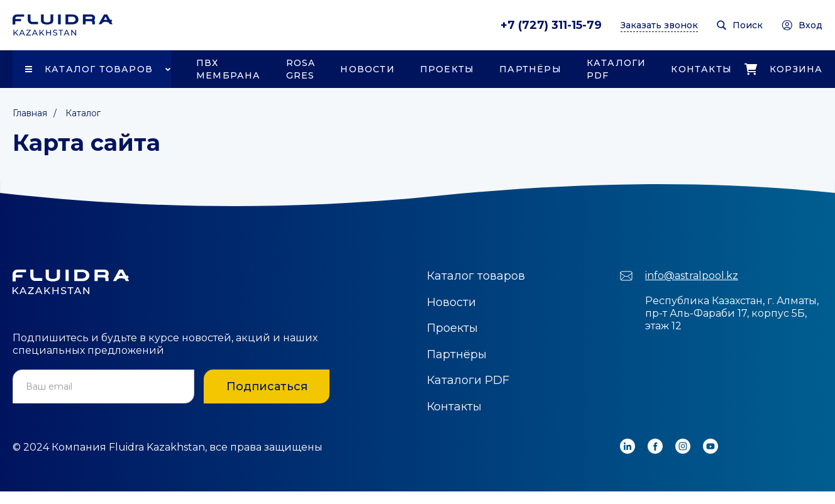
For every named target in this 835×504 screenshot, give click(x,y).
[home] (63, 25)
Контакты (701, 69)
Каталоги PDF (617, 69)
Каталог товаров (99, 69)
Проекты (447, 69)
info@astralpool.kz (692, 276)
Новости (367, 69)
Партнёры (530, 69)
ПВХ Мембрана (229, 69)
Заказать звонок (659, 25)
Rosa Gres (301, 69)
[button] (92, 69)
